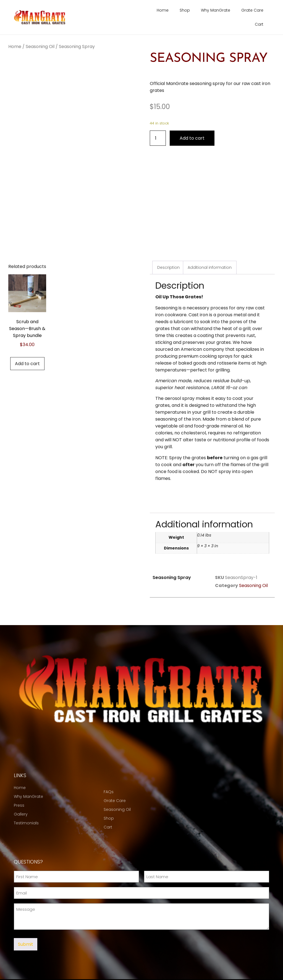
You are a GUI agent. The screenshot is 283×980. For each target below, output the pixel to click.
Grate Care (252, 10)
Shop (185, 10)
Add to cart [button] (27, 351)
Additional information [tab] (210, 254)
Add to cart (192, 138)
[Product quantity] (158, 138)
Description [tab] (168, 254)
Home (163, 10)
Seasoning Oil (40, 46)
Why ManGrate (216, 10)
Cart (259, 24)
